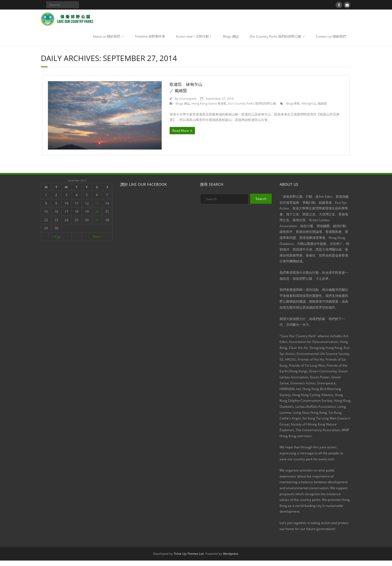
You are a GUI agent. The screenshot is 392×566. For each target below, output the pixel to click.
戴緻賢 (322, 103)
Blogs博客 (293, 103)
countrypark (188, 98)
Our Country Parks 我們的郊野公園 (275, 36)
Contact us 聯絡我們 (331, 36)
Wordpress (230, 554)
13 (97, 203)
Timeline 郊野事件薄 (150, 36)
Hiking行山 (309, 103)
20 (97, 212)
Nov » (97, 237)
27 (97, 220)
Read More (181, 131)
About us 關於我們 (106, 36)
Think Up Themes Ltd (189, 554)
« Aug (56, 237)
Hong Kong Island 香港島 (209, 103)
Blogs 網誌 (231, 36)
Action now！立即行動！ (194, 36)
